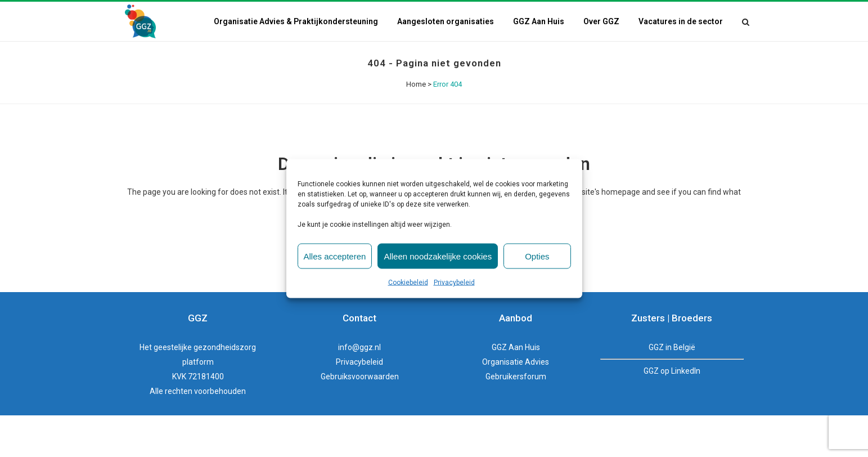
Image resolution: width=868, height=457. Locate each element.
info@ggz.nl (359, 347)
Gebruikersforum (516, 377)
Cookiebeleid (408, 283)
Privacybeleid (454, 283)
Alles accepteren (335, 256)
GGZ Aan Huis (516, 347)
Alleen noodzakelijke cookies (438, 256)
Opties (537, 256)
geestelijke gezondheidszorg (205, 347)
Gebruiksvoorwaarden (360, 377)
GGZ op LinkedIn (672, 371)
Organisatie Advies (516, 362)
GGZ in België (672, 347)
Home (416, 84)
